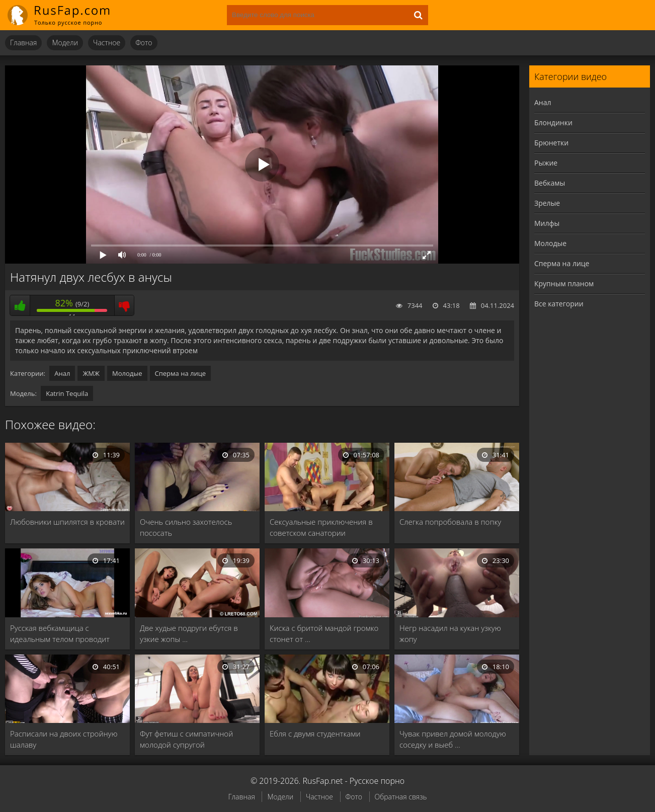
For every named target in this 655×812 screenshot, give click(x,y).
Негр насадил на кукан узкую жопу (450, 633)
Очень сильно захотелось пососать (186, 527)
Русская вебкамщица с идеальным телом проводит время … (60, 634)
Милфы (547, 223)
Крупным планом (564, 283)
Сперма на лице (181, 373)
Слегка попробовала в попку (450, 522)
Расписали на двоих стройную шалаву (64, 739)
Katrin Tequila (67, 393)
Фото (144, 43)
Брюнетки (551, 143)
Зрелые (547, 203)
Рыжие (546, 163)
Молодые (127, 373)
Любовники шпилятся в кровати (67, 522)
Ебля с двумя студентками (315, 734)
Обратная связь (401, 797)
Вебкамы (550, 183)
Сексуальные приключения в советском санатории (321, 527)
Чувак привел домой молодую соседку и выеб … (453, 739)
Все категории (559, 304)
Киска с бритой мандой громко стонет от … (324, 633)
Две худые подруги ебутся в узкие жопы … (189, 633)
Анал (62, 373)
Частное (107, 43)
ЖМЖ (91, 373)
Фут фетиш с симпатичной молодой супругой (186, 739)
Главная (23, 43)
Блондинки (553, 123)
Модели (65, 43)
